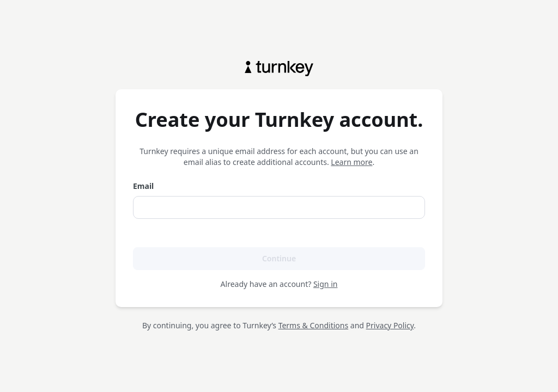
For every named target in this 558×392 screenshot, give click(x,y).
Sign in (325, 284)
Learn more (351, 162)
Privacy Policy (390, 325)
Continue (279, 258)
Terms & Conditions (314, 325)
